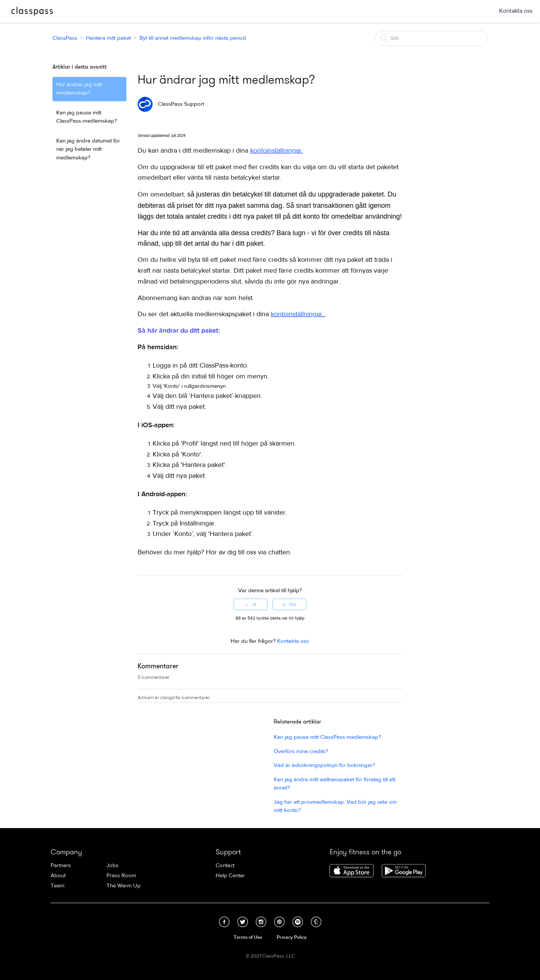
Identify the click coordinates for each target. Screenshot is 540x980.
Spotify (298, 922)
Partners (61, 865)
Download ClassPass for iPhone (352, 871)
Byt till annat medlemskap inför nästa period (193, 38)
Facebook (224, 922)
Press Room (121, 876)
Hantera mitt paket (108, 38)
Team (58, 886)
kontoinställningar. (277, 151)
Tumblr (316, 922)
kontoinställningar (296, 314)
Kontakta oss (516, 11)
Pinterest (279, 922)
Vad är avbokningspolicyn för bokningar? (324, 765)
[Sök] (431, 38)
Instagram (261, 922)
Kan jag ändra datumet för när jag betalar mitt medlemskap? (88, 149)
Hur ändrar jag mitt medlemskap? (79, 89)
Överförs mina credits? (301, 751)
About (58, 876)
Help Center (230, 876)
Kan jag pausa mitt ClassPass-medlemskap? (87, 117)
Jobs (112, 865)
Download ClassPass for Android (404, 871)
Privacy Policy (292, 937)
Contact (225, 865)
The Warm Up (124, 886)
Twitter (243, 922)
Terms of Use (248, 937)
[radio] (250, 604)
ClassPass (32, 13)
